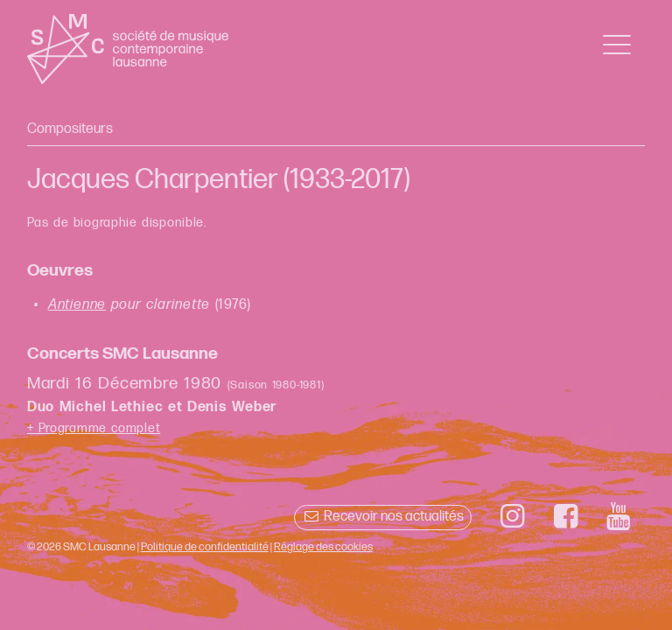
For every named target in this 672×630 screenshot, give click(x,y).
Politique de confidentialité (205, 547)
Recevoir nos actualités (383, 517)
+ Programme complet (94, 428)
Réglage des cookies (323, 547)
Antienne (77, 305)
